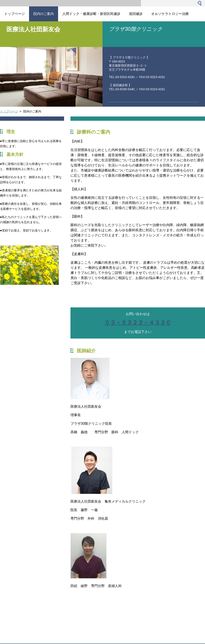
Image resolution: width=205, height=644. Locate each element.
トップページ (9, 111)
